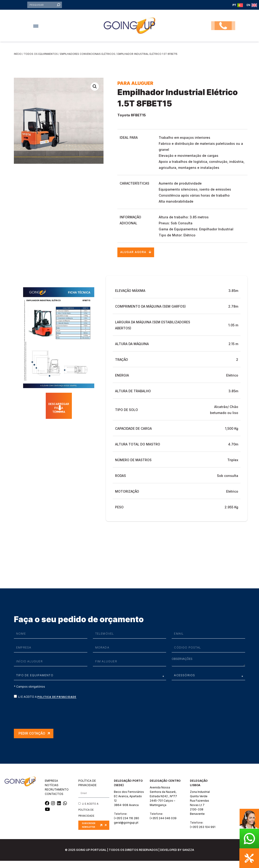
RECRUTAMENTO (57, 797)
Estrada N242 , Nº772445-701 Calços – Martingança (163, 808)
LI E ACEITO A (47, 704)
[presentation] (49, 720)
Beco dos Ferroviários (129, 799)
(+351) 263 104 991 (203, 834)
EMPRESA (51, 788)
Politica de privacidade (57, 704)
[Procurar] (58, 8)
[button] (39, 31)
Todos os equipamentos (41, 59)
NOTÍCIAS (52, 792)
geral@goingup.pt (126, 830)
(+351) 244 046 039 (163, 825)
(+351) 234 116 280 (126, 825)
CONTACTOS (54, 801)
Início (18, 59)
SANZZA (188, 857)
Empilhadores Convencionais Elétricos (88, 59)
